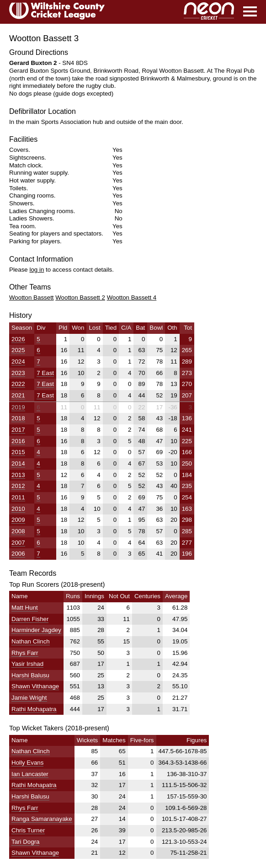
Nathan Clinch (31, 641)
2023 (18, 373)
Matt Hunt (25, 608)
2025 (18, 350)
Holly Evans (27, 763)
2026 (18, 339)
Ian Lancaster (30, 774)
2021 (18, 395)
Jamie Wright (29, 698)
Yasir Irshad (27, 664)
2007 (18, 543)
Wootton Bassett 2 (80, 297)
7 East (45, 373)
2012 (18, 486)
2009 (18, 520)
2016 (18, 441)
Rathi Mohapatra (34, 709)
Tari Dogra (25, 842)
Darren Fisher (30, 619)
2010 (18, 509)
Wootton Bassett (32, 297)
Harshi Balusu (30, 675)
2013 (18, 475)
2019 (18, 407)
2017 (18, 430)
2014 (18, 463)
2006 (18, 554)
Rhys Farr (25, 653)
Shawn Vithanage (35, 686)
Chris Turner (28, 830)
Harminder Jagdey (36, 630)
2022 (18, 384)
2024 (18, 362)
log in (37, 270)
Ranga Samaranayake (42, 819)
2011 (18, 497)
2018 (18, 418)
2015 (18, 452)
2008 (18, 531)
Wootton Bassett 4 (132, 297)
